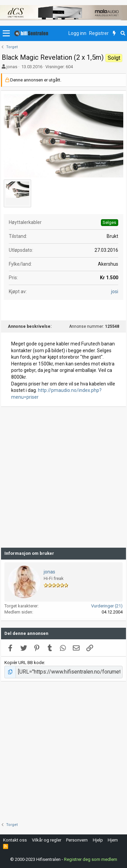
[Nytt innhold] (114, 34)
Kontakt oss (15, 840)
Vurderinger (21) (107, 606)
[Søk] (123, 34)
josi (115, 291)
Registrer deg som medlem (91, 859)
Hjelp (98, 840)
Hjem (113, 840)
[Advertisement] (63, 477)
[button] (6, 34)
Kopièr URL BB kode (24, 663)
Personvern (77, 840)
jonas (12, 67)
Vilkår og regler (47, 840)
